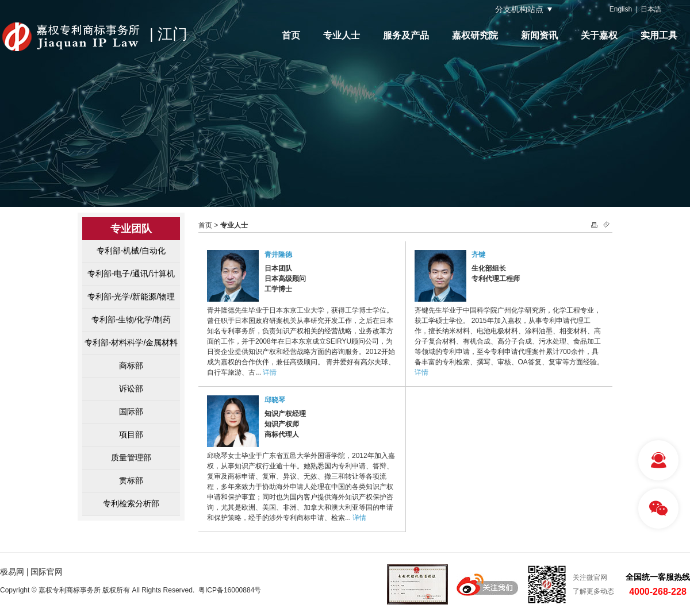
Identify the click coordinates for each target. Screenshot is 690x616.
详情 (270, 372)
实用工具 (659, 35)
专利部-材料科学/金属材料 (131, 342)
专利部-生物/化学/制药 (131, 319)
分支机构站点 (519, 9)
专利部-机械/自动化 (131, 251)
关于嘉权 (599, 35)
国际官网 (47, 572)
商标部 (131, 365)
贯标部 (131, 480)
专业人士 (342, 35)
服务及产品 (406, 35)
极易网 (12, 572)
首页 (291, 35)
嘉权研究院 (475, 35)
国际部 (131, 411)
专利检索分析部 (131, 503)
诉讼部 (131, 388)
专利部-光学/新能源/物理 (131, 297)
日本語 (651, 9)
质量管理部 (131, 457)
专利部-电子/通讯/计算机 (131, 274)
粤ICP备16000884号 (230, 590)
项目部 (131, 434)
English (621, 9)
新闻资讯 (539, 35)
